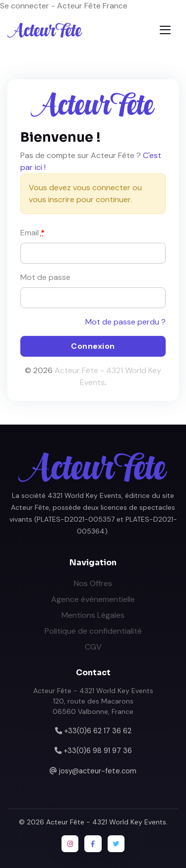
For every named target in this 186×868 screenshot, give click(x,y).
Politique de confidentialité (93, 631)
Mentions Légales (93, 615)
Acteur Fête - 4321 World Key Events (106, 822)
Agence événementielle (93, 599)
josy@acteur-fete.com (98, 771)
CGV (93, 647)
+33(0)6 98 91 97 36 (98, 751)
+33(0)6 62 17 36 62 (98, 731)
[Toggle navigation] (165, 30)
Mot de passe (45, 277)
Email (32, 233)
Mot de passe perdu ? (125, 322)
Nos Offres (93, 583)
